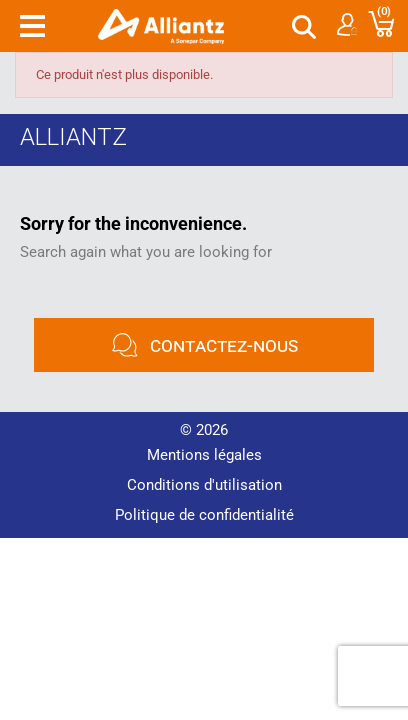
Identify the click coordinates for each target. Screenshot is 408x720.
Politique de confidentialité (204, 515)
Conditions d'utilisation (204, 485)
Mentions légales (204, 455)
